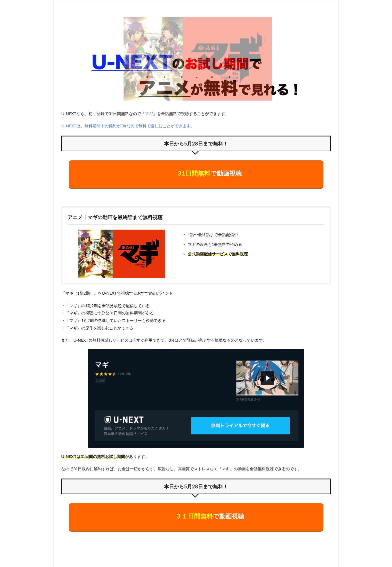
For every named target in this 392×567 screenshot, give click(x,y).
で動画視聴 (210, 173)
